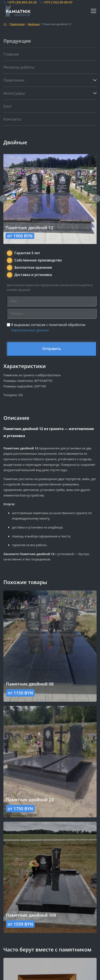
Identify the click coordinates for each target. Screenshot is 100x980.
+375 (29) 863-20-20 (22, 2)
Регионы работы (19, 67)
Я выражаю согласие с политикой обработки (48, 328)
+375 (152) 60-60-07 (58, 2)
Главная (11, 54)
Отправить (52, 349)
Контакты (12, 119)
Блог (8, 106)
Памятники (17, 24)
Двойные (34, 24)
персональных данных (30, 330)
